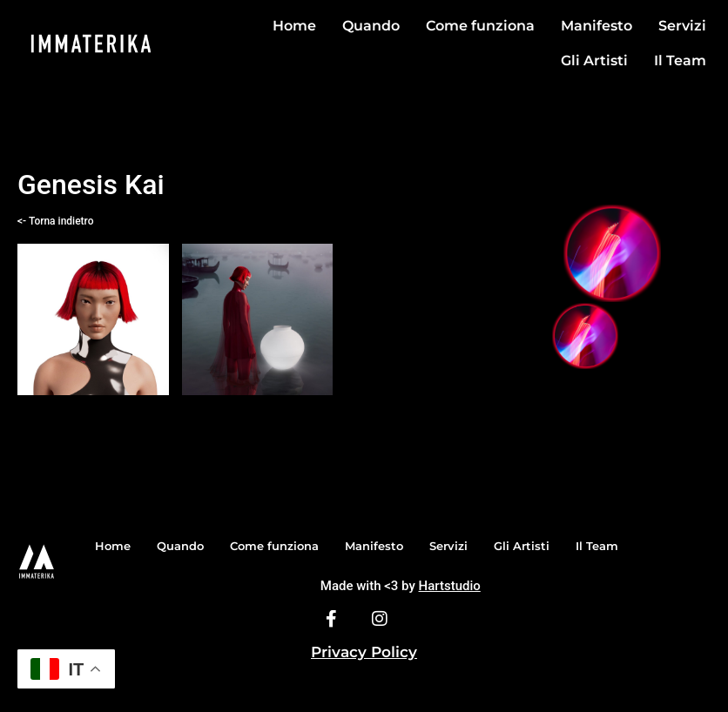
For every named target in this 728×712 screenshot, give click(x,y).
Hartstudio (450, 586)
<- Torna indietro (55, 221)
